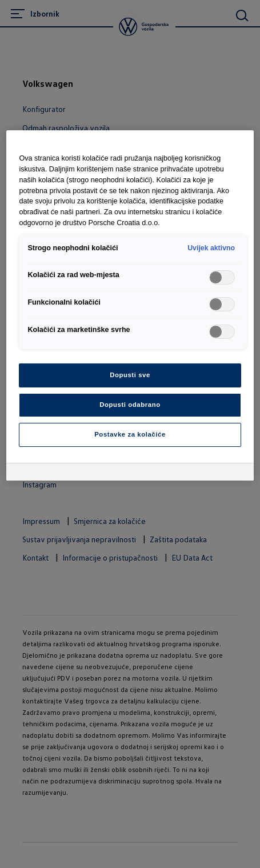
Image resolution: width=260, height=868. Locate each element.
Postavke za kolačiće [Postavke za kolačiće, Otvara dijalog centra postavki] (130, 434)
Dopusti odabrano (130, 405)
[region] (130, 305)
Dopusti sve (130, 375)
